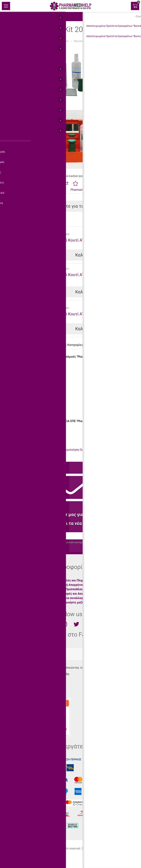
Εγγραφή (112, 536)
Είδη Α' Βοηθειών (30, 41)
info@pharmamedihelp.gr (23, 693)
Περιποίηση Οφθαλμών (79, 450)
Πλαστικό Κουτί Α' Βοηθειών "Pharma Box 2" (90, 240)
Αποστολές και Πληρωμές (73, 580)
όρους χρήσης (54, 542)
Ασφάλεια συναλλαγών (71, 598)
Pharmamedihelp (82, 190)
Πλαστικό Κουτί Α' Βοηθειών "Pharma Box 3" (90, 314)
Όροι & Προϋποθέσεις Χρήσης (76, 589)
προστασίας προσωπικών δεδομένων (99, 542)
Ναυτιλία (79, 41)
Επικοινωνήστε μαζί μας (72, 602)
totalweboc (53, 654)
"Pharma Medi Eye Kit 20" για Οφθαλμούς (110, 41)
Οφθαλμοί (23, 450)
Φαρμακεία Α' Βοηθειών (57, 41)
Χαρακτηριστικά (38, 345)
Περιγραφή (13, 345)
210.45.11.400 (16, 687)
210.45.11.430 (16, 680)
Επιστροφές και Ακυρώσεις (74, 594)
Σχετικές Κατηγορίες (69, 345)
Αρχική (13, 41)
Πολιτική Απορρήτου (70, 585)
